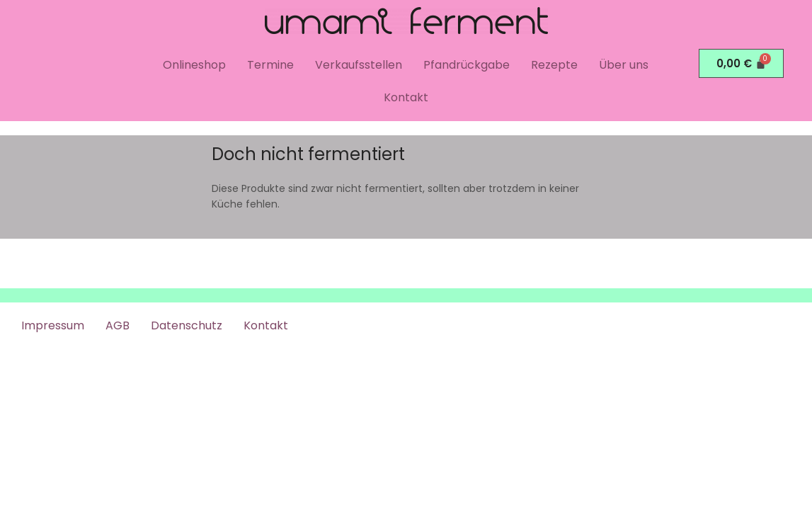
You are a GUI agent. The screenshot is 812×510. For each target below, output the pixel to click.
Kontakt (406, 97)
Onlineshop (194, 65)
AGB (118, 325)
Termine (270, 65)
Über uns (624, 65)
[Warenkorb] (741, 63)
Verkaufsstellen (359, 65)
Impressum (53, 325)
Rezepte (554, 65)
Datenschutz (187, 325)
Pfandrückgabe (467, 65)
